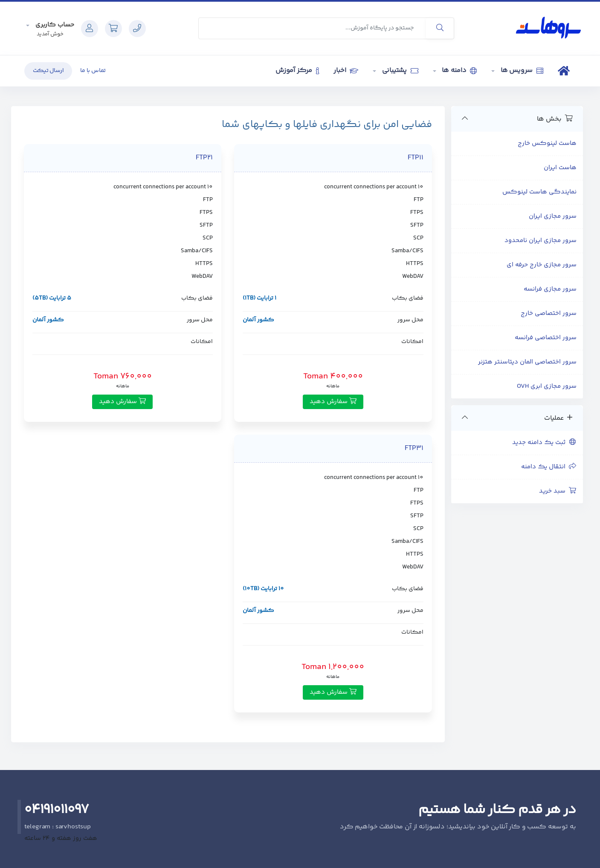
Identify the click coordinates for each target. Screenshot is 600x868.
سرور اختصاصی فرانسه (546, 338)
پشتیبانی (399, 71)
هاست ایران (560, 168)
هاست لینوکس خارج (547, 143)
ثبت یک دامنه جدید (544, 443)
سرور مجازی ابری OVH (547, 386)
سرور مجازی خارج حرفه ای (542, 265)
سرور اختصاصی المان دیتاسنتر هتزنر (527, 362)
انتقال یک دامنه (549, 467)
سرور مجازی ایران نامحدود (541, 241)
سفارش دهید (333, 402)
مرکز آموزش (297, 71)
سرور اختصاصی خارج (549, 313)
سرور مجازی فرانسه (550, 289)
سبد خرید (558, 491)
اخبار (346, 71)
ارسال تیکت (48, 71)
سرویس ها (521, 71)
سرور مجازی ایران (553, 216)
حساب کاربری (54, 25)
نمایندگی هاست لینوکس (539, 192)
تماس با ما (93, 71)
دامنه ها (459, 71)
